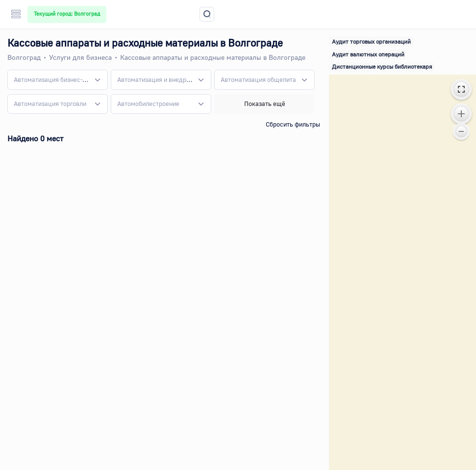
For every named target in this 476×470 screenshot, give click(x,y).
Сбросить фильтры (293, 124)
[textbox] (52, 80)
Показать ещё (265, 104)
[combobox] (58, 79)
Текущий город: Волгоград (67, 14)
